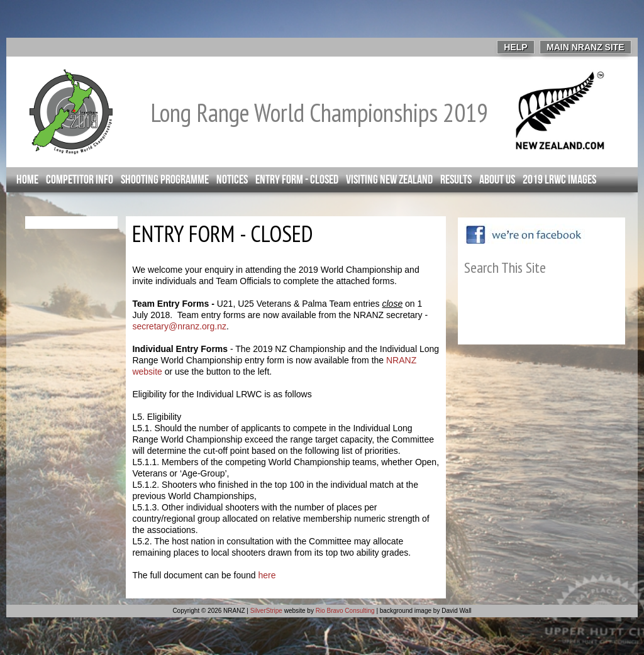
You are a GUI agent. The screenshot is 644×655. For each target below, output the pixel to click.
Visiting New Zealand (389, 180)
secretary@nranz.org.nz (179, 326)
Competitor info (80, 180)
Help (515, 47)
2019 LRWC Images (559, 180)
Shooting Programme (165, 180)
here (267, 575)
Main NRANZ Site (586, 47)
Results (456, 180)
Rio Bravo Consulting (345, 611)
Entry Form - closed (297, 180)
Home (27, 180)
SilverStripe (266, 611)
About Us (497, 180)
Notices (232, 180)
